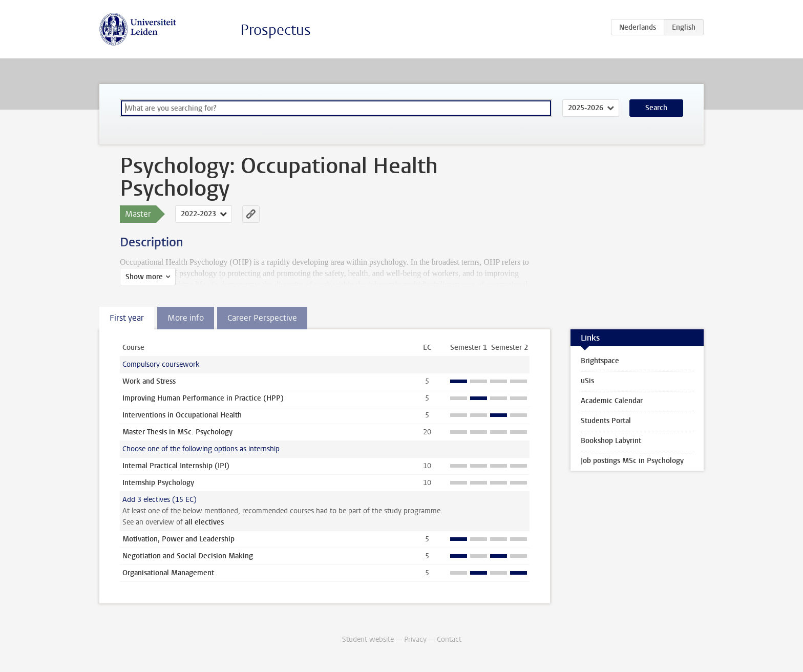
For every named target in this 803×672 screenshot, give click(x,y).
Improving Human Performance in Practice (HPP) (203, 398)
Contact (449, 639)
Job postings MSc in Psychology (632, 461)
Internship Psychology (158, 483)
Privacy (415, 639)
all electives (204, 522)
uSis (587, 381)
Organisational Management (168, 573)
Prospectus (276, 30)
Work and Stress (149, 381)
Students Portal (606, 421)
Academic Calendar (612, 401)
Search (656, 108)
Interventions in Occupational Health (182, 415)
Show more (144, 277)
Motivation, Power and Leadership (178, 539)
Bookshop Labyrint (611, 441)
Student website (368, 639)
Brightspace (600, 361)
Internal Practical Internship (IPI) (176, 466)
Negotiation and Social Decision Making (188, 556)
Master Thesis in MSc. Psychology (177, 432)
